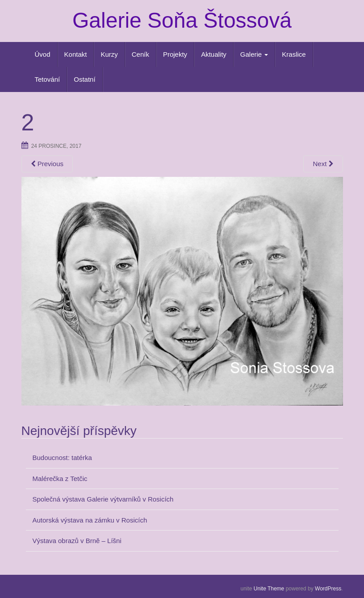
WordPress (328, 589)
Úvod (43, 54)
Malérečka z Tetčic (60, 479)
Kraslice (294, 54)
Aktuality (214, 54)
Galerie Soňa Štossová (182, 20)
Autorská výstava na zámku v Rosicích (90, 520)
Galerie (254, 54)
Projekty (175, 54)
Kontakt (76, 54)
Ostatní (84, 79)
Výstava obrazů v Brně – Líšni (77, 541)
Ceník (140, 54)
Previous (47, 164)
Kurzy (109, 54)
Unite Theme (269, 589)
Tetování (48, 79)
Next (323, 164)
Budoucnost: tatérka (62, 458)
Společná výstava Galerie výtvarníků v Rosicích (103, 499)
